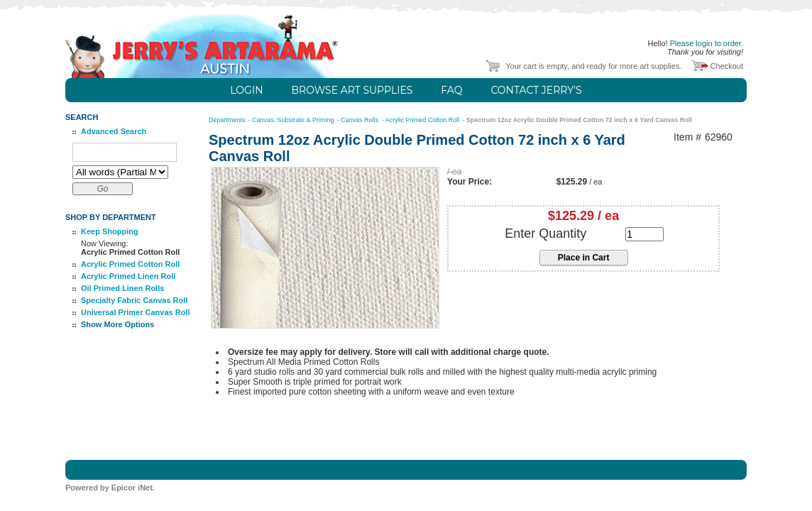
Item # (687, 137)
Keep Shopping (110, 231)
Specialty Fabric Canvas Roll (134, 300)
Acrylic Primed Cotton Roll (130, 264)
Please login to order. (707, 43)
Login (246, 90)
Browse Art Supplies (352, 90)
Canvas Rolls (361, 120)
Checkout (727, 66)
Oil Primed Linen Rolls (122, 288)
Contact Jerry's (536, 90)
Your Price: (470, 182)
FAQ (451, 90)
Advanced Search (114, 131)
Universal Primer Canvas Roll (135, 312)
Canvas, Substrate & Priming (294, 120)
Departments (228, 120)
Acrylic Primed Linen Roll (128, 276)
